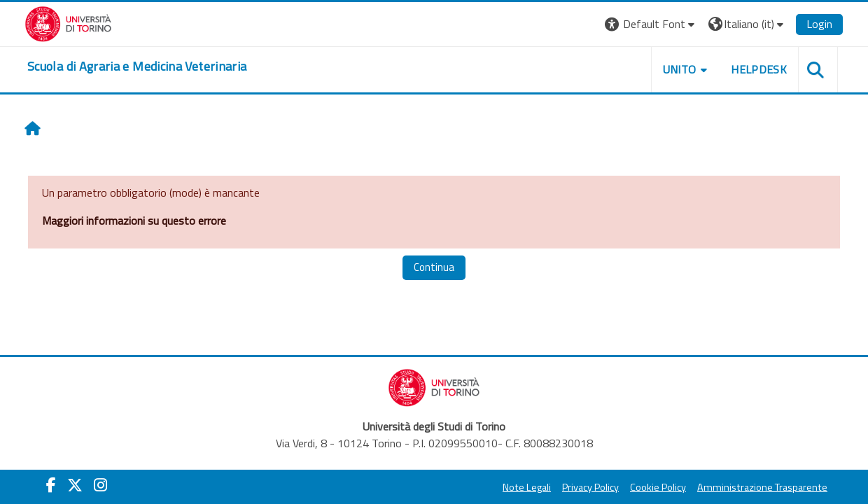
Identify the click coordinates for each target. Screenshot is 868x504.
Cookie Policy (658, 487)
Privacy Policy (590, 487)
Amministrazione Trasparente (762, 487)
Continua (434, 267)
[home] (137, 66)
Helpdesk (759, 69)
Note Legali (527, 487)
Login (819, 24)
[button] (651, 24)
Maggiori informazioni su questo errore (134, 220)
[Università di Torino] (68, 22)
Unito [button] (680, 69)
